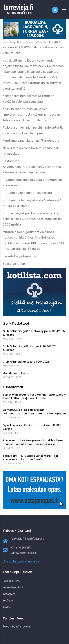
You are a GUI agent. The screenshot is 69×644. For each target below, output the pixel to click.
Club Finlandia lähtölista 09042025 (26, 362)
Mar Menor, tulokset (16, 373)
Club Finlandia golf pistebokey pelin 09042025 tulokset (34, 333)
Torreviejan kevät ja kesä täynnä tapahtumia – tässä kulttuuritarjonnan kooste (34, 396)
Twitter (7, 607)
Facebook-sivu (11, 581)
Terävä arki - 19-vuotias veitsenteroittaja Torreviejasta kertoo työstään (30, 458)
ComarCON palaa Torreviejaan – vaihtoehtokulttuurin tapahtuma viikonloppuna (34, 412)
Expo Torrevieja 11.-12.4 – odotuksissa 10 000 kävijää (32, 427)
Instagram (9, 594)
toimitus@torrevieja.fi (23, 553)
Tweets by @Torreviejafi (17, 627)
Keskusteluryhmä (13, 587)
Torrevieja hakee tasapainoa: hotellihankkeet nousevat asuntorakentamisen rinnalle (33, 442)
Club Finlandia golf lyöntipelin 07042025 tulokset (30, 348)
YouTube (8, 601)
